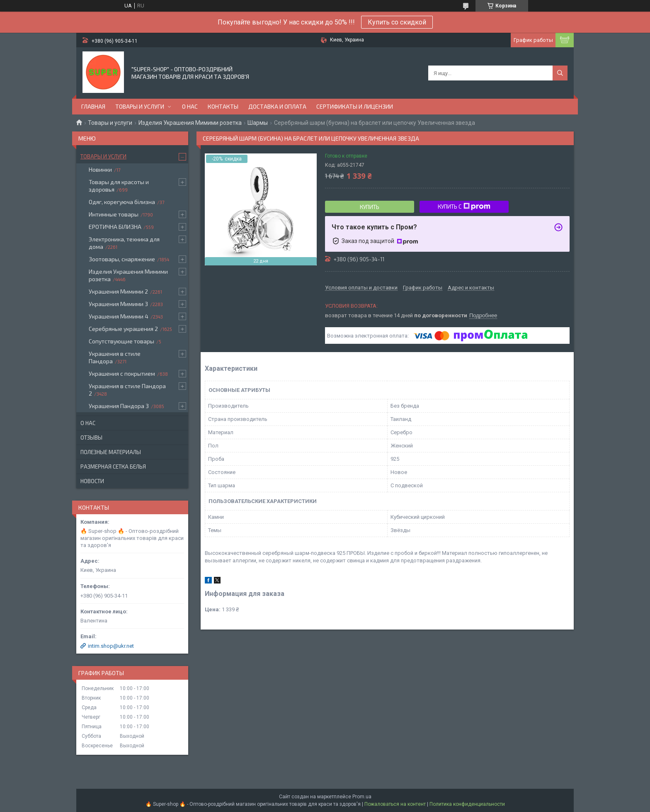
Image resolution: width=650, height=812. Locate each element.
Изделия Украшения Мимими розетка (190, 123)
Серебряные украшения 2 (123, 329)
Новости (92, 481)
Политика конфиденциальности (467, 804)
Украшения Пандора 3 (119, 406)
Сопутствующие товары (121, 341)
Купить (370, 207)
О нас (190, 106)
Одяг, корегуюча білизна (122, 202)
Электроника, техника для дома (124, 243)
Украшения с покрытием (122, 373)
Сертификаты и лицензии (355, 106)
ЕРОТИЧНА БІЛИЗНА (115, 227)
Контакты (223, 106)
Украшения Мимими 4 (119, 316)
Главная (93, 106)
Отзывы (91, 438)
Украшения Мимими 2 (118, 291)
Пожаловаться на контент (395, 804)
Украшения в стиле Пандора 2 (127, 390)
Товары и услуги (140, 106)
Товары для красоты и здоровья (119, 186)
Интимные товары (114, 214)
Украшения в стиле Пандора (115, 357)
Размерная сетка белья (113, 467)
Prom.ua (362, 797)
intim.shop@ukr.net (111, 646)
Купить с (464, 207)
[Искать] (560, 73)
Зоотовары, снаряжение (122, 259)
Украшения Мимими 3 (118, 304)
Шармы (258, 123)
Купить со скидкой (397, 22)
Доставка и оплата (277, 106)
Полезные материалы (111, 452)
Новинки (100, 169)
